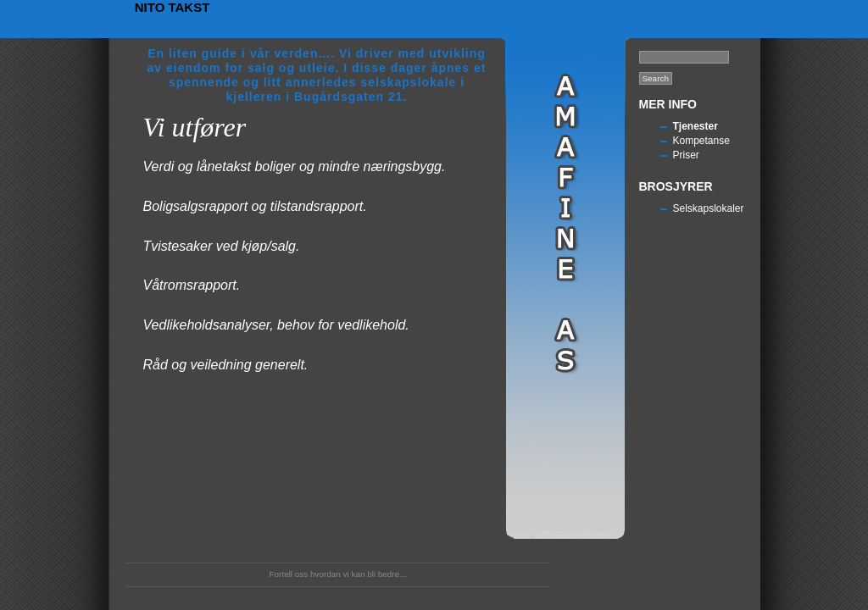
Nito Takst (172, 7)
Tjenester (696, 126)
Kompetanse (701, 141)
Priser (686, 155)
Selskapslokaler (709, 208)
